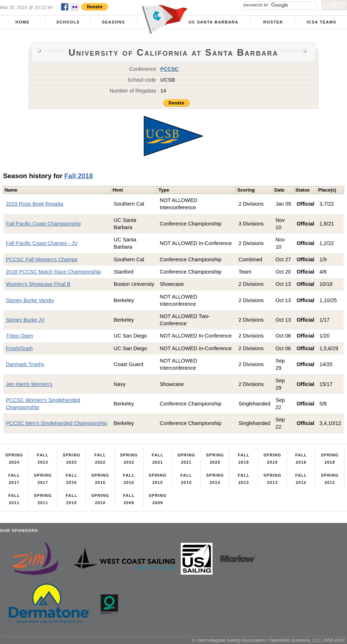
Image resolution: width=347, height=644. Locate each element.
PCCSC (170, 69)
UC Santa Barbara (214, 22)
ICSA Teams (321, 22)
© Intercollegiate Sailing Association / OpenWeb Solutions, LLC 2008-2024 (268, 640)
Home (23, 22)
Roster (273, 22)
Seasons (113, 22)
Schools (68, 22)
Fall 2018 (79, 176)
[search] (279, 5)
